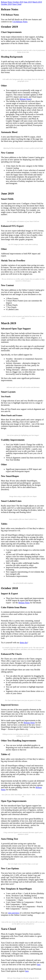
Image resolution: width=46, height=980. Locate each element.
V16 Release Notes (20, 22)
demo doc (24, 643)
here (39, 965)
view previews (14, 913)
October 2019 (18, 2)
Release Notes (7, 2)
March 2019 (37, 2)
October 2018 (6, 4)
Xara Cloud (17, 4)
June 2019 (28, 2)
